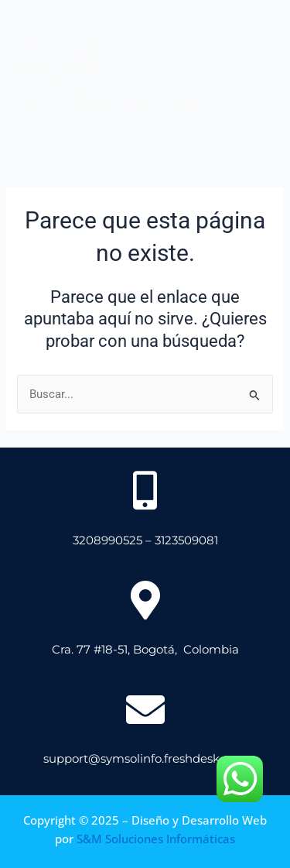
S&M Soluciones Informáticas (156, 839)
